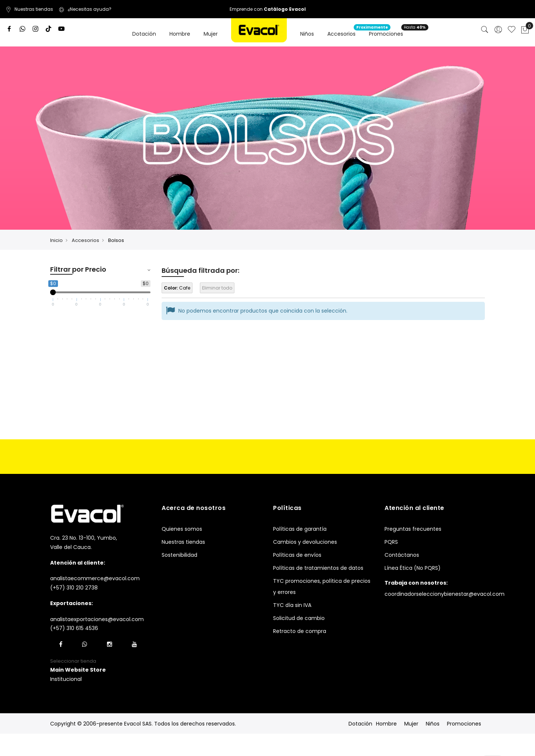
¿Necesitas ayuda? (85, 9)
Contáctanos (402, 555)
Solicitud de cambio (299, 618)
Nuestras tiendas (29, 9)
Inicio (56, 240)
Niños (433, 724)
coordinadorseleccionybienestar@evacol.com (445, 594)
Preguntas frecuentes (413, 529)
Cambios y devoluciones (305, 542)
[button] (78, 670)
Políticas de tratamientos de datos (318, 568)
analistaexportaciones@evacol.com (97, 619)
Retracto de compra (300, 631)
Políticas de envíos (297, 555)
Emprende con (268, 9)
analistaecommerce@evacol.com (95, 578)
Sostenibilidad (179, 555)
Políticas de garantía (300, 529)
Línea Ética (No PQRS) (413, 568)
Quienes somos (182, 529)
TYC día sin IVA (292, 605)
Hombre (386, 724)
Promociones (464, 724)
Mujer (411, 724)
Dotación (360, 724)
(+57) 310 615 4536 (74, 628)
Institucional (66, 679)
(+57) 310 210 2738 (74, 588)
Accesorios (85, 240)
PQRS (391, 542)
